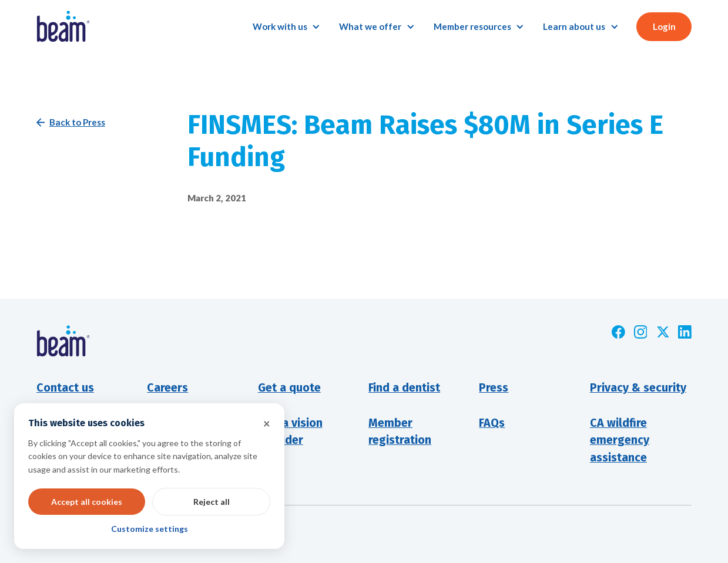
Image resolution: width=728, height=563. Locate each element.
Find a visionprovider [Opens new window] (290, 432)
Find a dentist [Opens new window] (404, 388)
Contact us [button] (65, 388)
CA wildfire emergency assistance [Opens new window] (620, 440)
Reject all (212, 502)
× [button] (267, 423)
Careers (167, 388)
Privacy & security (638, 388)
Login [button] (664, 26)
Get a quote (289, 388)
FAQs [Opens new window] (492, 423)
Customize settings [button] (150, 529)
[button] (286, 27)
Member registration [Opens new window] (400, 432)
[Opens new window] (618, 332)
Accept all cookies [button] (87, 502)
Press (494, 388)
